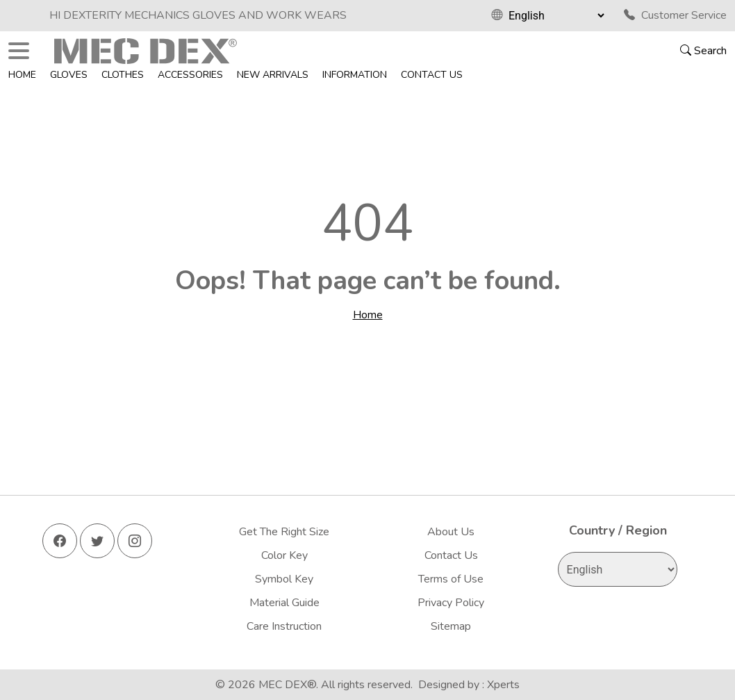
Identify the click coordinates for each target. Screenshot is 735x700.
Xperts (503, 685)
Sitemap (451, 626)
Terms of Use (451, 579)
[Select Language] (556, 15)
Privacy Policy (451, 603)
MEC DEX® (287, 685)
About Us (451, 532)
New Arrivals (273, 75)
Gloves (69, 75)
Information (355, 75)
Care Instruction (284, 626)
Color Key (284, 555)
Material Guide (284, 603)
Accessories (190, 75)
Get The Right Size (284, 532)
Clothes (123, 75)
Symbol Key (284, 579)
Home (22, 75)
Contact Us (432, 75)
